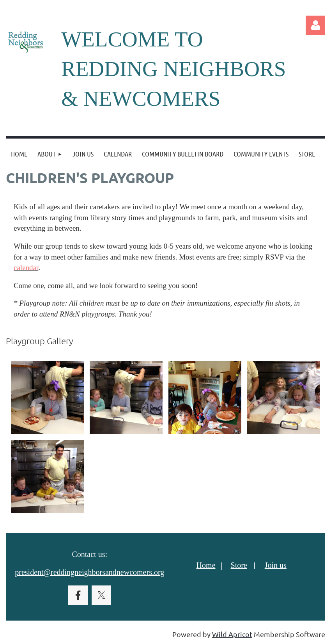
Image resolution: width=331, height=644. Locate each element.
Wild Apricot (232, 634)
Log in (315, 25)
